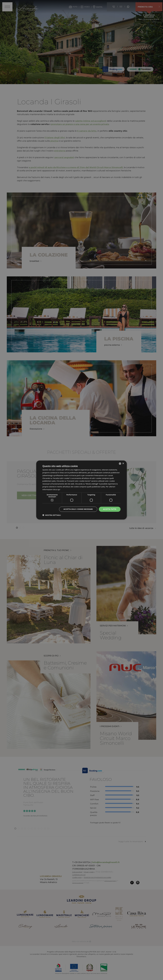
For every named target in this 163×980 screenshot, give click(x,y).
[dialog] (81, 490)
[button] (52, 515)
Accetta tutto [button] (110, 509)
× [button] (123, 463)
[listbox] (120, 464)
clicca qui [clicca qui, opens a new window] (56, 489)
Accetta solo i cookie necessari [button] (78, 509)
